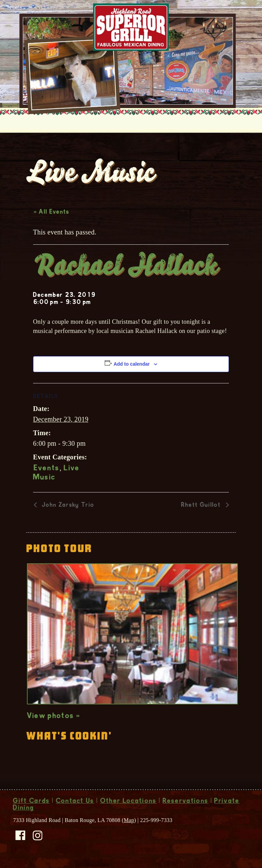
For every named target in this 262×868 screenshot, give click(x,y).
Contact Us (75, 802)
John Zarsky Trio (67, 505)
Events (47, 469)
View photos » (54, 716)
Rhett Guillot (202, 505)
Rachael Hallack (125, 268)
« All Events (52, 212)
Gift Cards (31, 802)
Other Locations (129, 802)
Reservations (186, 802)
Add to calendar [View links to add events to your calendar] (132, 364)
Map (129, 820)
